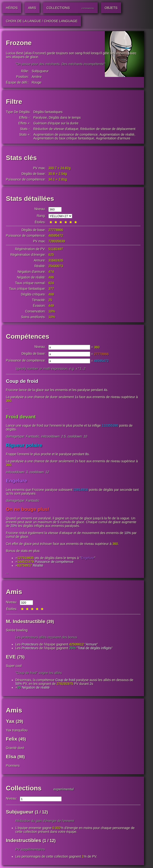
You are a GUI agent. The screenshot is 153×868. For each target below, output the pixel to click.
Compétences (28, 336)
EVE (11, 657)
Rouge (36, 82)
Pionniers (13, 766)
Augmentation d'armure (113, 138)
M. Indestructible (26, 622)
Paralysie (40, 118)
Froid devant (21, 417)
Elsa (11, 757)
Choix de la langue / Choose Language (42, 21)
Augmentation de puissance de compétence (65, 135)
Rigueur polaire (24, 446)
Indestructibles (23, 841)
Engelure (17, 481)
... (7, 408)
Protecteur (29, 645)
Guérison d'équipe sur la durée (56, 123)
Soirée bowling (17, 631)
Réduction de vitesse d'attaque (56, 129)
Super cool (14, 666)
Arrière (37, 77)
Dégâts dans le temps (65, 118)
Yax (10, 722)
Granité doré (15, 748)
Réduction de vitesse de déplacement (108, 129)
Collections (24, 789)
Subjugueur (40, 71)
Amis (14, 592)
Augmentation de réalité (117, 135)
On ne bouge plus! (28, 510)
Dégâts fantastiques (48, 112)
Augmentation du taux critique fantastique (64, 138)
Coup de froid (22, 381)
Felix (12, 739)
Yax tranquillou (17, 731)
